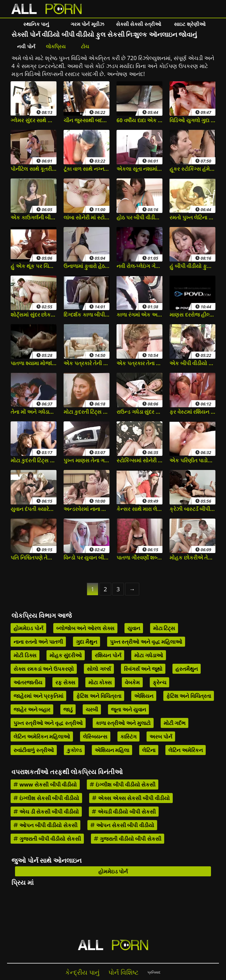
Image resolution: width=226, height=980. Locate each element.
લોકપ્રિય (56, 46)
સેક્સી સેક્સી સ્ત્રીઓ (139, 24)
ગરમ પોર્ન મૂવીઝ (87, 24)
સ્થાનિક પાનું (36, 24)
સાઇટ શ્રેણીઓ (190, 24)
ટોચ (85, 46)
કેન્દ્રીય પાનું (82, 972)
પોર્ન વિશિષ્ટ (123, 972)
